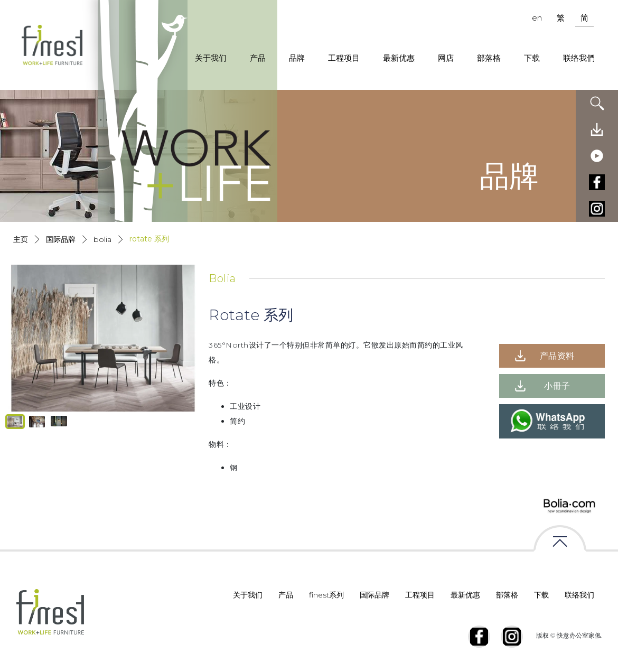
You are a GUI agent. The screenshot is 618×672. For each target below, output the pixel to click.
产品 (258, 58)
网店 (446, 58)
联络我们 (579, 595)
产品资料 (557, 356)
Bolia (102, 239)
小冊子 (557, 386)
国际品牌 (61, 239)
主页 (21, 239)
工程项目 (344, 58)
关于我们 (211, 58)
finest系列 (326, 595)
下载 (532, 58)
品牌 (297, 58)
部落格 (489, 58)
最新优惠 (399, 58)
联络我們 (579, 58)
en (537, 18)
